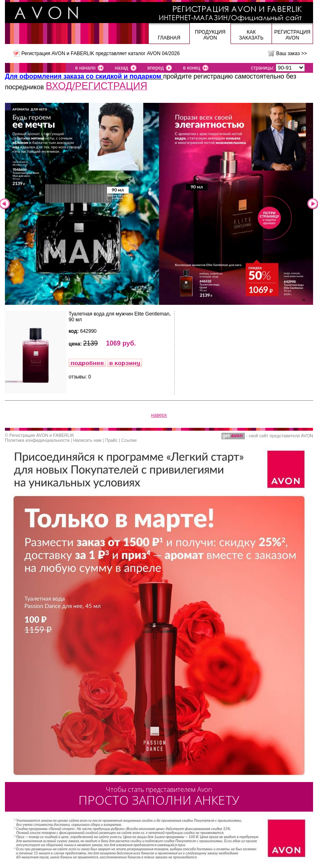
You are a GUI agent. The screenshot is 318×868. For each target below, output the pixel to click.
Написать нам (87, 440)
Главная (169, 38)
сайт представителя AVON (286, 436)
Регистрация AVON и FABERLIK (42, 435)
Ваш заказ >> (291, 53)
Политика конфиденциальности (37, 440)
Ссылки (129, 440)
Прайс (112, 440)
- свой (240, 436)
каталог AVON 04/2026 (154, 53)
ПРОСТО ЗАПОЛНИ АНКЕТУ (159, 797)
